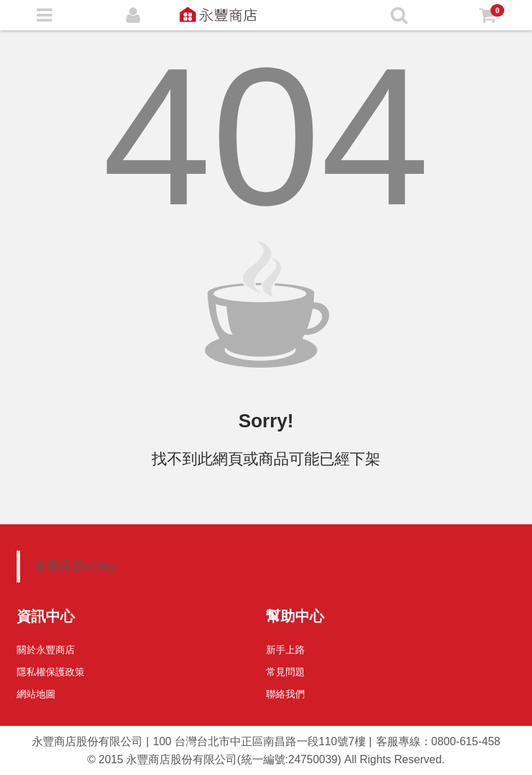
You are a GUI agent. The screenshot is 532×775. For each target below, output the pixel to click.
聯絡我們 (285, 694)
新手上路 (285, 650)
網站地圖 (36, 694)
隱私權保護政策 (51, 672)
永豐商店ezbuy (75, 566)
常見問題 (285, 672)
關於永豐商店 (46, 650)
